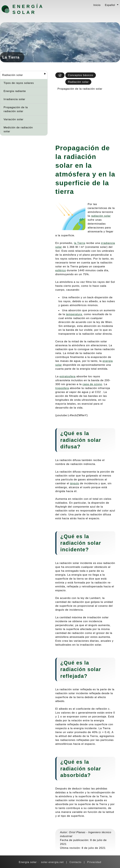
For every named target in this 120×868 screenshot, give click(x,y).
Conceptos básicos (81, 75)
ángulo (75, 483)
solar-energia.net (52, 862)
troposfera (62, 388)
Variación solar (13, 119)
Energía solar (28, 9)
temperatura (74, 314)
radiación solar (101, 216)
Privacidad (94, 862)
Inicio (97, 5)
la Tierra (80, 243)
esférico (61, 270)
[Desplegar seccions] (44, 75)
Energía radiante (15, 91)
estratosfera (68, 376)
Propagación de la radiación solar (16, 109)
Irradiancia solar (14, 99)
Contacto (76, 862)
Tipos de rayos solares (19, 83)
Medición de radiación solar (18, 129)
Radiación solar (13, 75)
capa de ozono (92, 384)
